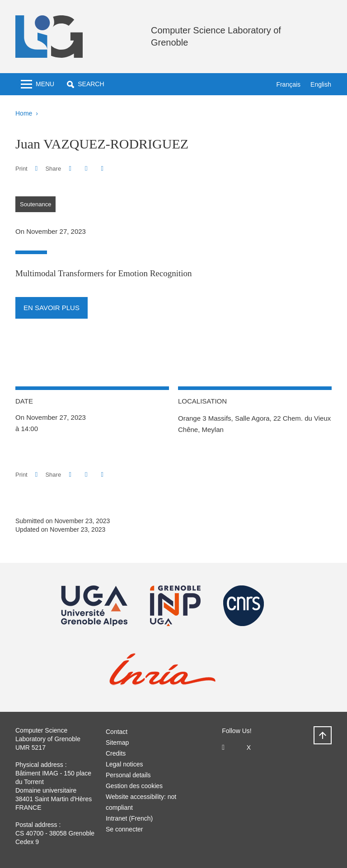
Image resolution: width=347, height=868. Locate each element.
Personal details (128, 775)
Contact (117, 732)
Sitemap (117, 743)
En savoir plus (52, 308)
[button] (85, 84)
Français (288, 84)
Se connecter (124, 829)
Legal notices (124, 764)
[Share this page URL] (102, 169)
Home (24, 113)
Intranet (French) (129, 818)
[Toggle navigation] (38, 84)
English (321, 84)
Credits (116, 753)
